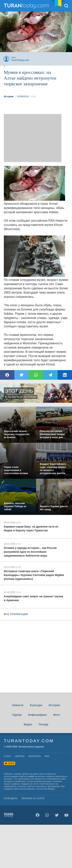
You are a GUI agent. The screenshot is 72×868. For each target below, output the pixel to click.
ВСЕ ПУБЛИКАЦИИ (16, 614)
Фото (57, 715)
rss (47, 756)
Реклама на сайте (33, 798)
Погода (43, 724)
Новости (18, 705)
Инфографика (37, 715)
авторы (20, 756)
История (54, 705)
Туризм (17, 715)
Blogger (51, 789)
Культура (36, 705)
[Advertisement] (33, 138)
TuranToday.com (27, 6)
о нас (7, 756)
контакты (35, 756)
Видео (28, 724)
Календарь (11, 798)
